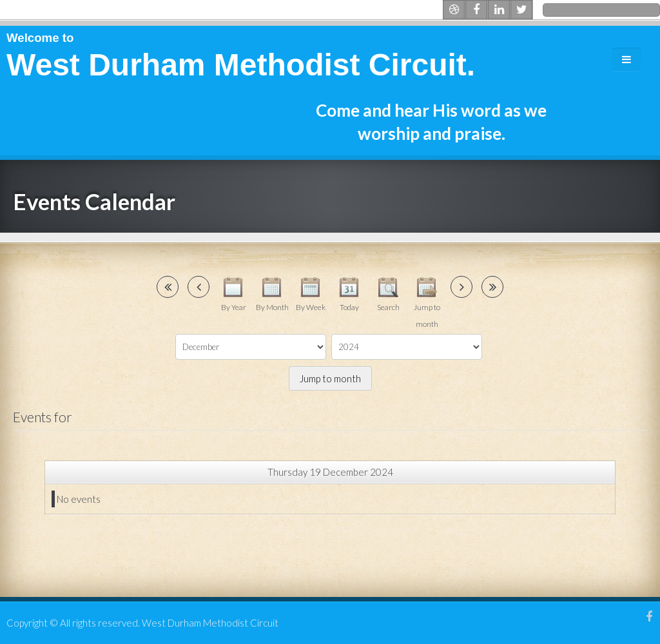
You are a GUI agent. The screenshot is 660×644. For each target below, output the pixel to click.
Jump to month (330, 378)
